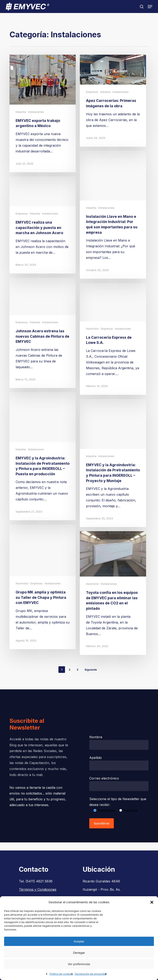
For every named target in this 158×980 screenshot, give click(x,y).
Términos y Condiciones (38, 889)
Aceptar (79, 941)
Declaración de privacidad (91, 974)
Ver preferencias (79, 964)
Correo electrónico (119, 784)
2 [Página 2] (70, 670)
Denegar (79, 953)
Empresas (92, 92)
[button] (152, 902)
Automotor (92, 342)
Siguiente (91, 670)
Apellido (119, 763)
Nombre (119, 742)
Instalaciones (36, 112)
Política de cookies (61, 974)
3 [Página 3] (77, 670)
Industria (21, 112)
